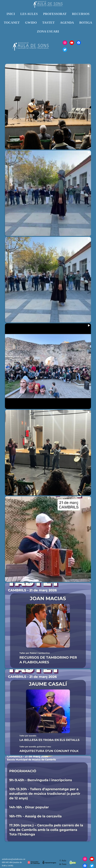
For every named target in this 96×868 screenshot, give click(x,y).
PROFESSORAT (55, 14)
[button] (48, 107)
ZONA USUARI (48, 31)
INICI (11, 14)
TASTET (48, 23)
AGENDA (67, 23)
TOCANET (12, 23)
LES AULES (29, 14)
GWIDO (31, 23)
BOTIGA (86, 23)
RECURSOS (81, 14)
